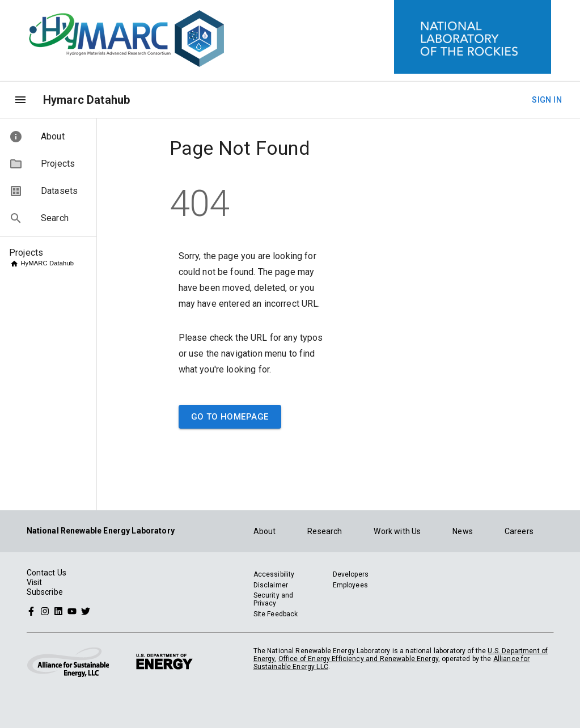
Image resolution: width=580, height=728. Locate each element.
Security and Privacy (274, 599)
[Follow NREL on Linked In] (58, 611)
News (463, 531)
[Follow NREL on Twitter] (86, 611)
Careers (519, 531)
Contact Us (47, 573)
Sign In (547, 100)
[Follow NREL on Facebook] (31, 611)
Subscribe (45, 592)
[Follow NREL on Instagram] (45, 611)
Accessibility (274, 574)
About (265, 531)
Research (325, 531)
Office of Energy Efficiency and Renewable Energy (358, 659)
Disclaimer (271, 585)
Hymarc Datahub (86, 100)
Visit (35, 582)
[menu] (20, 100)
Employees (350, 585)
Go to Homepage (230, 417)
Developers (351, 574)
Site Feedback (276, 614)
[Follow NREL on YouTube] (72, 611)
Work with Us (397, 531)
